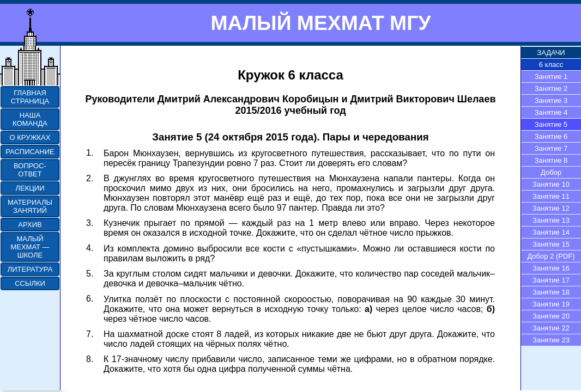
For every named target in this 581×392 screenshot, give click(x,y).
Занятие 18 (551, 292)
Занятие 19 (551, 304)
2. (90, 178)
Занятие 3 (551, 100)
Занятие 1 (551, 76)
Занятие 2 (551, 88)
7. (90, 334)
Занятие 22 (551, 328)
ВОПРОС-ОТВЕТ (30, 170)
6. (90, 299)
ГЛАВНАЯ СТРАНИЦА (30, 97)
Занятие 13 (551, 220)
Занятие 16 (551, 268)
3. (90, 223)
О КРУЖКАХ (30, 137)
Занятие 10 (551, 184)
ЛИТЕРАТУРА (30, 269)
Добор (551, 172)
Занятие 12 (551, 208)
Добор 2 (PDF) (551, 256)
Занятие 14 (551, 232)
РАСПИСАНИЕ (30, 152)
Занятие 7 (551, 148)
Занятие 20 (551, 316)
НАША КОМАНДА (30, 119)
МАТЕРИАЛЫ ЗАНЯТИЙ (30, 206)
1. (90, 153)
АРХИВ (30, 225)
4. (90, 248)
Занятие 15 (551, 244)
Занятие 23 (551, 340)
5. (90, 274)
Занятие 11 (551, 196)
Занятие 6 (551, 136)
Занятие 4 (551, 112)
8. (90, 359)
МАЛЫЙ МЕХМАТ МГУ (320, 23)
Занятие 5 (551, 124)
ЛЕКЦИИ (30, 188)
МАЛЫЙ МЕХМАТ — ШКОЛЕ (30, 247)
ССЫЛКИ (30, 283)
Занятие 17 (551, 280)
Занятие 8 (551, 160)
